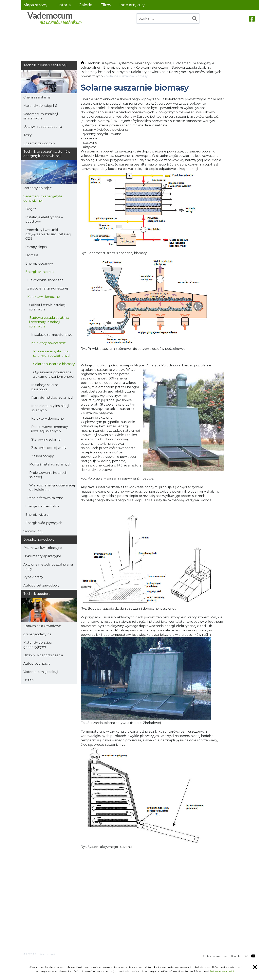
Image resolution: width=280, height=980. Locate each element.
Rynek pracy (33, 577)
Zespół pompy (43, 456)
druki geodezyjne (37, 634)
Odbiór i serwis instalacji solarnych (48, 307)
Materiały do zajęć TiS (40, 106)
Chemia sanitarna (37, 97)
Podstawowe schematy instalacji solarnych (50, 429)
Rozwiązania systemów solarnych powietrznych (52, 353)
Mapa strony (35, 5)
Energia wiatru (37, 515)
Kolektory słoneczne (44, 297)
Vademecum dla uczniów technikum (54, 18)
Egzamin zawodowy (39, 143)
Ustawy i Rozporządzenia (43, 655)
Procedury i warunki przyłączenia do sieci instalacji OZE (48, 234)
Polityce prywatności (222, 971)
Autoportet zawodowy (41, 585)
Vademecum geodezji (41, 672)
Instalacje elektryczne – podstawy (44, 219)
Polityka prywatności (215, 956)
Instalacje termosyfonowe (52, 335)
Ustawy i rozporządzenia (43, 127)
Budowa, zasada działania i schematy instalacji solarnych (49, 322)
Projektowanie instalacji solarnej (48, 475)
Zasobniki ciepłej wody (49, 448)
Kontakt (236, 956)
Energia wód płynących (44, 523)
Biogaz (31, 209)
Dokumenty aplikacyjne (42, 556)
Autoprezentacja (37, 664)
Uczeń (28, 680)
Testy (28, 135)
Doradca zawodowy (39, 540)
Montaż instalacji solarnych (50, 464)
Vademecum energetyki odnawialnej (43, 198)
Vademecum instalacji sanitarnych (41, 116)
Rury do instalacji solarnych (53, 398)
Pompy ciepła (36, 247)
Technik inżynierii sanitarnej (45, 65)
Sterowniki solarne (46, 439)
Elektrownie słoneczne (45, 280)
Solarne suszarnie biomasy (54, 364)
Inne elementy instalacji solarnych (50, 408)
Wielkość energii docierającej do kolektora (52, 488)
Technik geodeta (37, 594)
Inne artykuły (132, 5)
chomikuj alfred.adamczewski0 (246, 956)
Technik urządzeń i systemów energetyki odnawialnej (47, 154)
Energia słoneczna (40, 272)
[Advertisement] (140, 41)
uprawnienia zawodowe (42, 626)
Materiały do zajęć (37, 188)
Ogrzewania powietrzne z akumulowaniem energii (54, 374)
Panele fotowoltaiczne (45, 498)
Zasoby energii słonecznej (48, 288)
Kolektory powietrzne (49, 343)
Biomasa (32, 255)
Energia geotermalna (42, 506)
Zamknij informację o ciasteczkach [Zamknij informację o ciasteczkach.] (255, 967)
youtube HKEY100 (253, 956)
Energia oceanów (39, 263)
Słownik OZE (33, 531)
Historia (63, 5)
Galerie (86, 5)
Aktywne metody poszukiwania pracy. (48, 567)
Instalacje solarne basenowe (45, 387)
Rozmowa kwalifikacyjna (43, 548)
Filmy (106, 5)
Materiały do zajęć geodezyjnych (37, 645)
